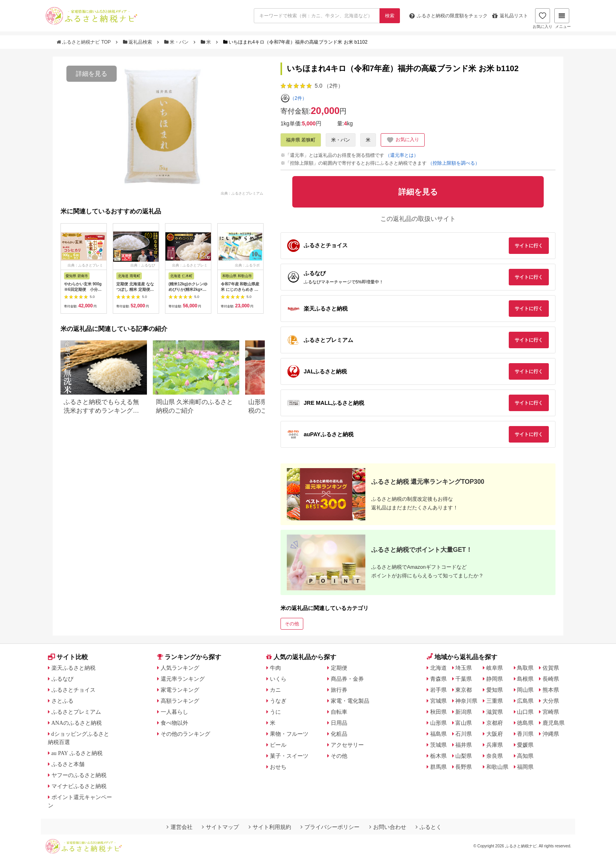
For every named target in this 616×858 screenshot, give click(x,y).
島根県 (525, 679)
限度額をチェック (448, 16)
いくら (278, 679)
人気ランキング (180, 668)
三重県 (495, 701)
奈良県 (495, 756)
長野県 (464, 767)
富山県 (464, 723)
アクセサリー (347, 745)
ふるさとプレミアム (76, 712)
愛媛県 (525, 745)
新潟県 (464, 712)
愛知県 (495, 690)
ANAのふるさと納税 (77, 723)
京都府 (495, 723)
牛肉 (275, 668)
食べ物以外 (174, 723)
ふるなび (62, 679)
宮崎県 (551, 712)
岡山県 (525, 690)
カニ (275, 690)
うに (275, 712)
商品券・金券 (347, 679)
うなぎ (278, 701)
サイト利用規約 (270, 827)
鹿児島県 (554, 723)
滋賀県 (495, 712)
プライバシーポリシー (330, 827)
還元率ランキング (183, 679)
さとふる (62, 701)
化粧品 (339, 734)
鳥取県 (525, 668)
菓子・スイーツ (289, 756)
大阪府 (495, 734)
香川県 (525, 734)
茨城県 (438, 745)
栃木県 (438, 756)
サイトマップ (220, 827)
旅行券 (339, 690)
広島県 (525, 701)
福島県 (438, 734)
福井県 (464, 745)
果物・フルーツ (289, 734)
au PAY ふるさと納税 (77, 753)
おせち (278, 767)
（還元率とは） (402, 155)
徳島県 (525, 723)
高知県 (525, 756)
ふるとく (429, 827)
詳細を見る (92, 74)
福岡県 (525, 767)
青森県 (438, 679)
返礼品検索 (138, 42)
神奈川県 (466, 701)
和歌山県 (497, 767)
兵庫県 (495, 745)
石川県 (464, 734)
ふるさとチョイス (73, 690)
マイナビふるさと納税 (79, 786)
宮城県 (438, 701)
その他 (292, 624)
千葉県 (464, 679)
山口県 (525, 712)
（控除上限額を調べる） (454, 163)
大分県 (551, 701)
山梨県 (464, 756)
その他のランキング (185, 734)
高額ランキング (180, 701)
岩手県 (438, 690)
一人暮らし (174, 712)
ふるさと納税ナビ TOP (84, 42)
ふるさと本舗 (68, 764)
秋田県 (438, 712)
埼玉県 (464, 668)
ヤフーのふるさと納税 (79, 775)
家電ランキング (180, 690)
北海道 (438, 668)
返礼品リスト (510, 16)
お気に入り (543, 18)
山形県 (438, 723)
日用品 (339, 723)
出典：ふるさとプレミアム (242, 193)
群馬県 (438, 767)
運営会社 (180, 827)
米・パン (177, 42)
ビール (278, 745)
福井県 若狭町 (301, 140)
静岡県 (495, 679)
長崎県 (551, 679)
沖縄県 (551, 734)
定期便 (339, 668)
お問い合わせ (388, 827)
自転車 (339, 712)
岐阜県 (495, 668)
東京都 (464, 690)
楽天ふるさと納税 (73, 668)
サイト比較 (68, 657)
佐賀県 (551, 668)
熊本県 (551, 690)
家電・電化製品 (350, 701)
